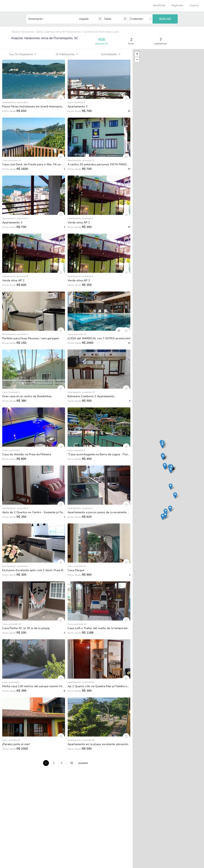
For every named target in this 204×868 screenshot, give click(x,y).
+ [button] (137, 54)
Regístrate (177, 5)
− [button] (137, 60)
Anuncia (194, 5)
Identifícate (159, 5)
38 (71, 763)
